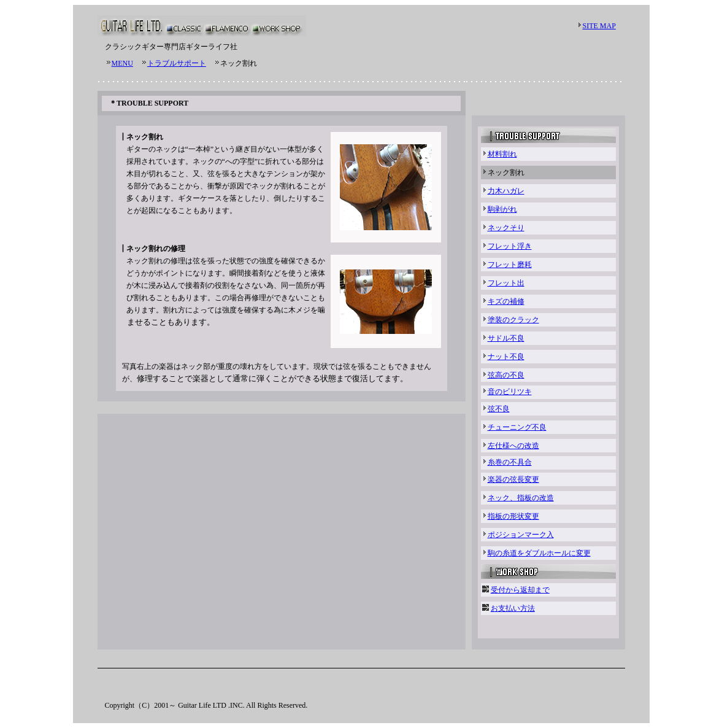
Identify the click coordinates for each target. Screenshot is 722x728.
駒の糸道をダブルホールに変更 (539, 553)
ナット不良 (506, 357)
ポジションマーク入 (521, 535)
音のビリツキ (510, 392)
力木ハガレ (506, 191)
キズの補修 (506, 301)
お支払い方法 (513, 608)
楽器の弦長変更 (513, 479)
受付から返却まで (520, 590)
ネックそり (506, 228)
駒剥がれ (502, 209)
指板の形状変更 (513, 516)
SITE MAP (599, 26)
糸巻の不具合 (510, 462)
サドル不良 (506, 338)
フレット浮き (510, 246)
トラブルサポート (177, 63)
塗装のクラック (513, 320)
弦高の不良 (506, 375)
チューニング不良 (517, 427)
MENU (122, 63)
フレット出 (506, 283)
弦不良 (499, 409)
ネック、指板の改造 (521, 498)
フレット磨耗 (510, 265)
